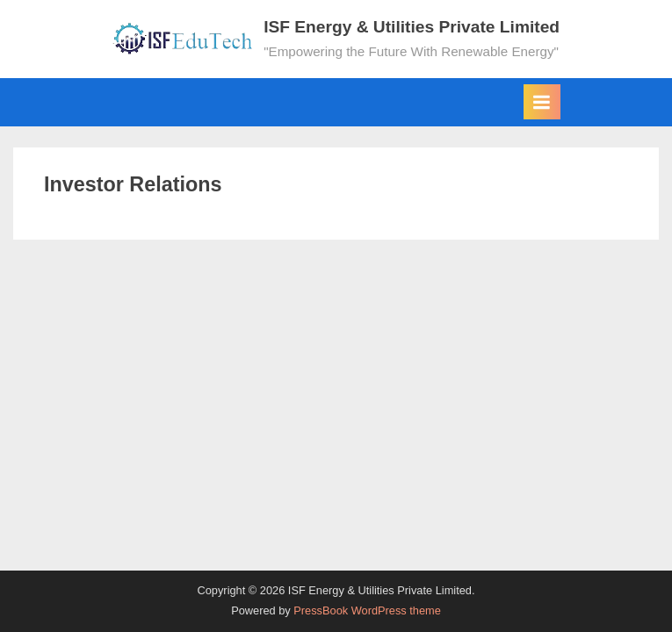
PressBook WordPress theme (367, 610)
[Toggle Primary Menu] (542, 102)
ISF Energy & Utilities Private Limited (412, 27)
